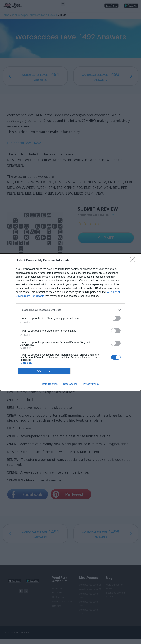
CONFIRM (44, 371)
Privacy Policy (91, 384)
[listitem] (70, 310)
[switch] (116, 318)
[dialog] (70, 322)
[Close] (134, 260)
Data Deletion (50, 384)
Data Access (70, 384)
